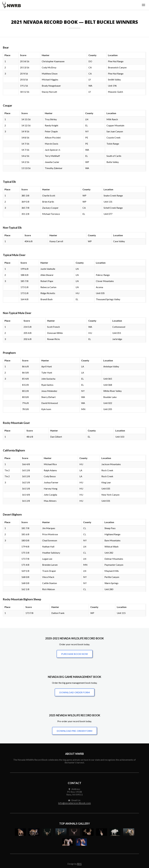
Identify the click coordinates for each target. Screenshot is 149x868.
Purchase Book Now (75, 654)
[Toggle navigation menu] (143, 5)
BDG (79, 864)
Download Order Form (75, 692)
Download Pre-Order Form (74, 731)
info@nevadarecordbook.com (74, 803)
